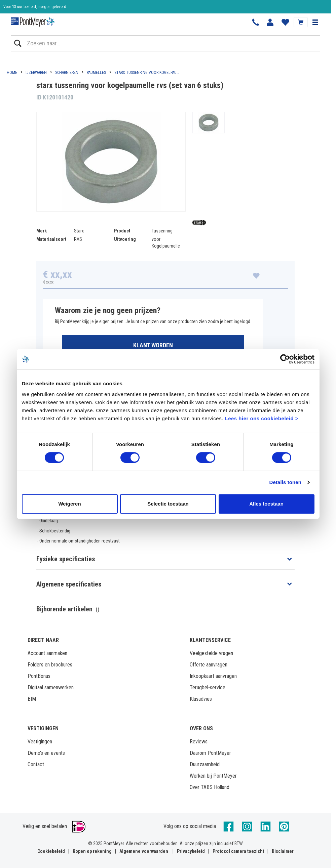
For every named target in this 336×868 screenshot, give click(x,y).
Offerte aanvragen (209, 665)
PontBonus (39, 676)
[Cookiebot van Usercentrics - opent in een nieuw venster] (285, 359)
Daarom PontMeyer (210, 753)
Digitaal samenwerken (51, 687)
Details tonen (285, 482)
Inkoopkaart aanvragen (213, 676)
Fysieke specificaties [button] (66, 559)
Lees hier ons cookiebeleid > (262, 418)
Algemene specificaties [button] (69, 584)
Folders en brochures (50, 665)
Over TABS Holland (210, 787)
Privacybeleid (191, 851)
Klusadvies (201, 699)
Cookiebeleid (51, 851)
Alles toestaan (266, 504)
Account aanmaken (47, 653)
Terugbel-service (208, 687)
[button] (315, 22)
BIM (32, 699)
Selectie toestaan (168, 504)
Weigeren (69, 504)
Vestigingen (40, 742)
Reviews (199, 742)
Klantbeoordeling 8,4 (20, 11)
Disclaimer (283, 851)
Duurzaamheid (205, 764)
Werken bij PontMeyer (213, 776)
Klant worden (153, 345)
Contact (36, 764)
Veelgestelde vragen (211, 653)
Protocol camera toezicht (238, 851)
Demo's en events (46, 753)
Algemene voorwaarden (144, 851)
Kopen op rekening (92, 851)
